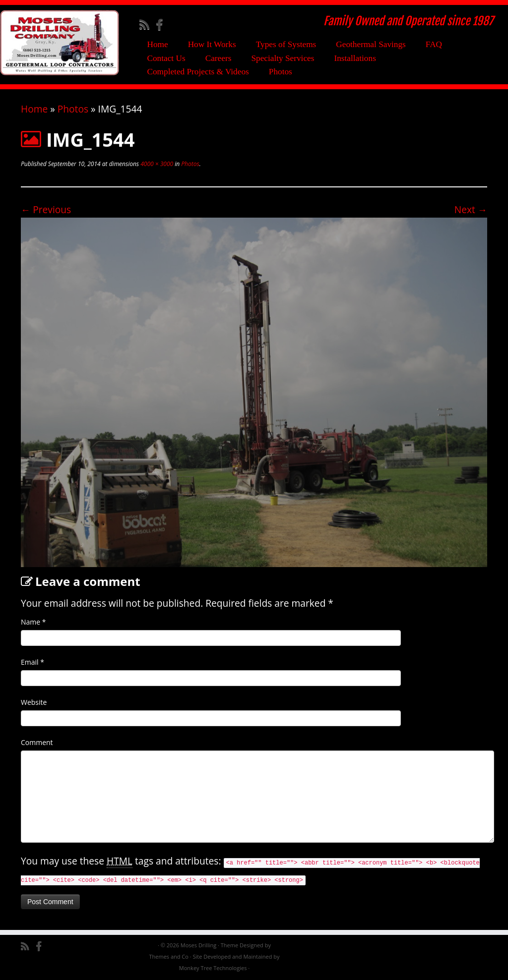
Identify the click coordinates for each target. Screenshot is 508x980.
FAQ (434, 44)
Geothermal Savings (371, 44)
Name (33, 622)
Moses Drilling (198, 945)
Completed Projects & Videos (198, 72)
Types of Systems (286, 44)
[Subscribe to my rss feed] (148, 24)
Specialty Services (283, 58)
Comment (37, 742)
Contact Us (166, 58)
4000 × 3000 (156, 164)
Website (34, 702)
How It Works (212, 44)
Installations (355, 58)
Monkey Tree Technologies (213, 968)
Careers (219, 58)
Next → (471, 209)
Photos (281, 72)
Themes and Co (168, 956)
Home (157, 44)
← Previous (46, 209)
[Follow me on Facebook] (162, 24)
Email (32, 662)
